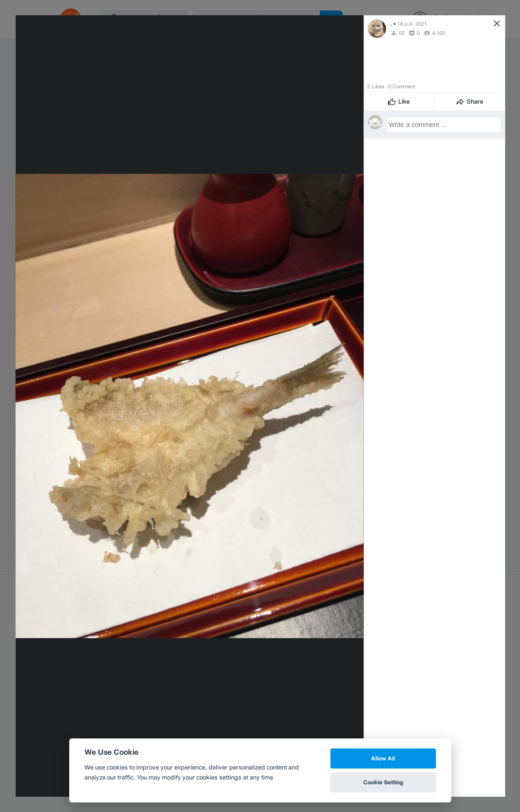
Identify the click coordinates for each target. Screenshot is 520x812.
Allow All (383, 758)
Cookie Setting (383, 782)
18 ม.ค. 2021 (412, 24)
